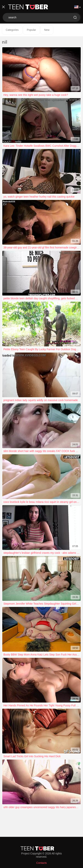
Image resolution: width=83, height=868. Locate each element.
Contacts (41, 863)
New (47, 30)
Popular (31, 30)
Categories (12, 30)
